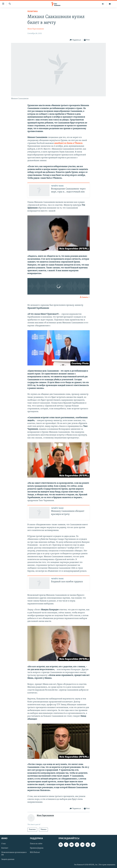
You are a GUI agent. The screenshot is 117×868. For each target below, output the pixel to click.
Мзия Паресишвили (36, 29)
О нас (4, 844)
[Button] (75, 40)
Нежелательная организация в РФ (14, 854)
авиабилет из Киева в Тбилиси (68, 143)
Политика (33, 12)
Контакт (5, 848)
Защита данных (8, 859)
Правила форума (37, 848)
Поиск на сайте (36, 844)
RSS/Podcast (35, 852)
